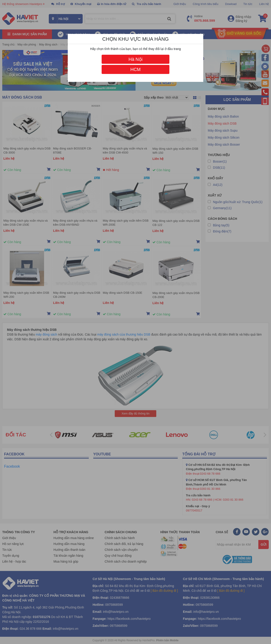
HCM (135, 69)
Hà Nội (135, 59)
